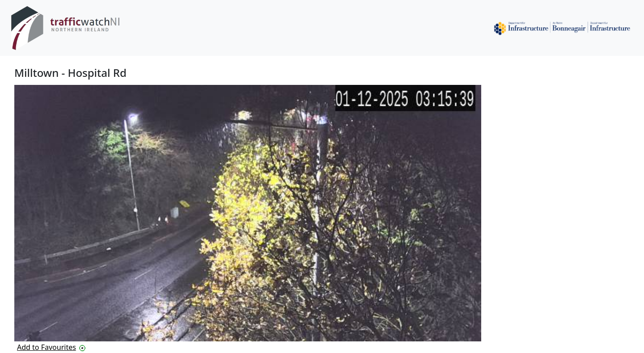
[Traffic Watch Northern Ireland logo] (69, 28)
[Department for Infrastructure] (562, 28)
